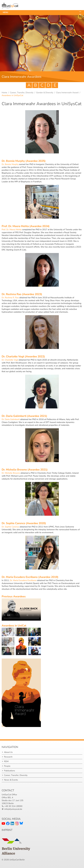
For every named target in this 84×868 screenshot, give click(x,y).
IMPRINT (7, 830)
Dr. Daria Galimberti (11, 419)
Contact (8, 790)
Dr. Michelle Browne (11, 473)
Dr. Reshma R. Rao (10, 298)
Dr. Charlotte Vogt (10, 360)
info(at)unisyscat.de (13, 809)
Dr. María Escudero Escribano (23, 580)
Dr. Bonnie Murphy (10, 164)
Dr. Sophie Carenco (10, 527)
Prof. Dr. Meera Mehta (12, 230)
